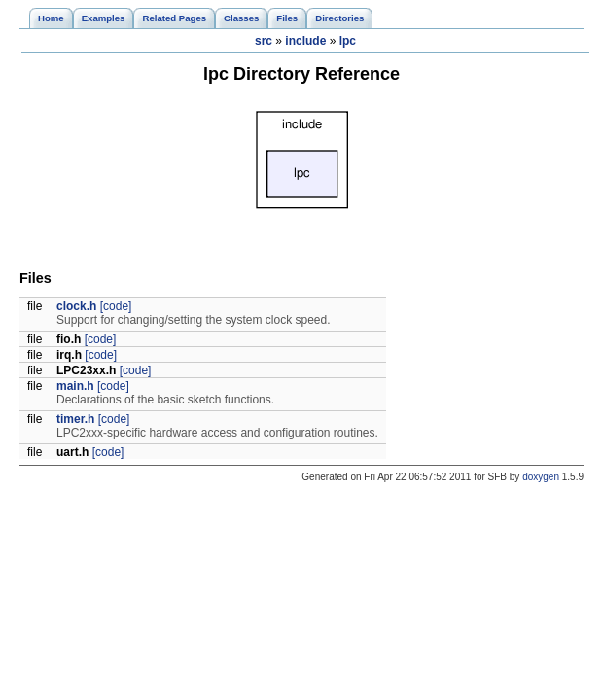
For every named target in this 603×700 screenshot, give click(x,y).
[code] (116, 306)
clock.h (76, 306)
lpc (348, 41)
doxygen (541, 477)
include (305, 41)
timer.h (75, 419)
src (264, 41)
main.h (75, 386)
